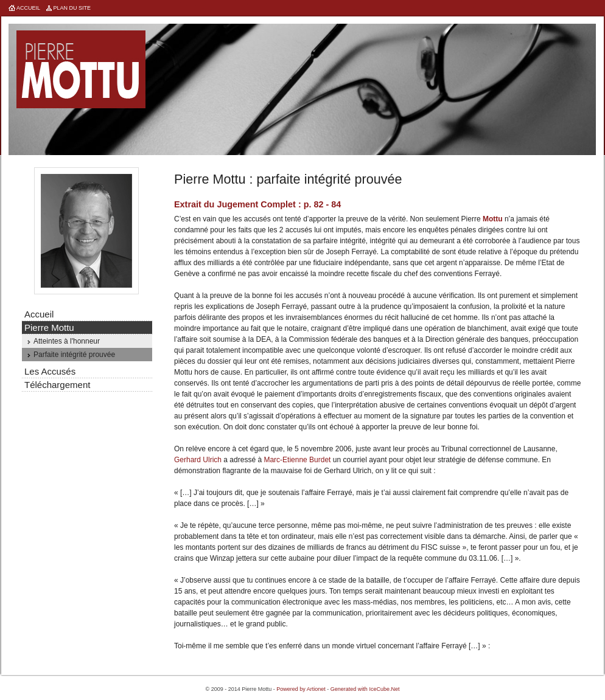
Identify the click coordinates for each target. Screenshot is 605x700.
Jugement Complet (256, 204)
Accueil (28, 8)
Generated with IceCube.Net (365, 689)
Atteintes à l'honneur (67, 341)
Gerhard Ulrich (198, 460)
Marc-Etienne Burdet (297, 460)
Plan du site (72, 8)
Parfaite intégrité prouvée (74, 355)
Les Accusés (50, 371)
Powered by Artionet (301, 689)
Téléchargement (57, 385)
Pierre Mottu (81, 69)
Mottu (493, 219)
